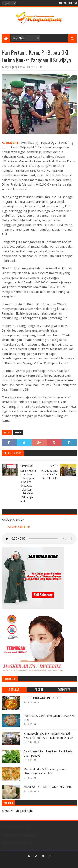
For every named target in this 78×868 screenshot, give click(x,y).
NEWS (18, 433)
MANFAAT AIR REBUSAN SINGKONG (48, 787)
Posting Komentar (18, 527)
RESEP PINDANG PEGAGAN (42, 698)
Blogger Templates (57, 863)
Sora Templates (33, 863)
